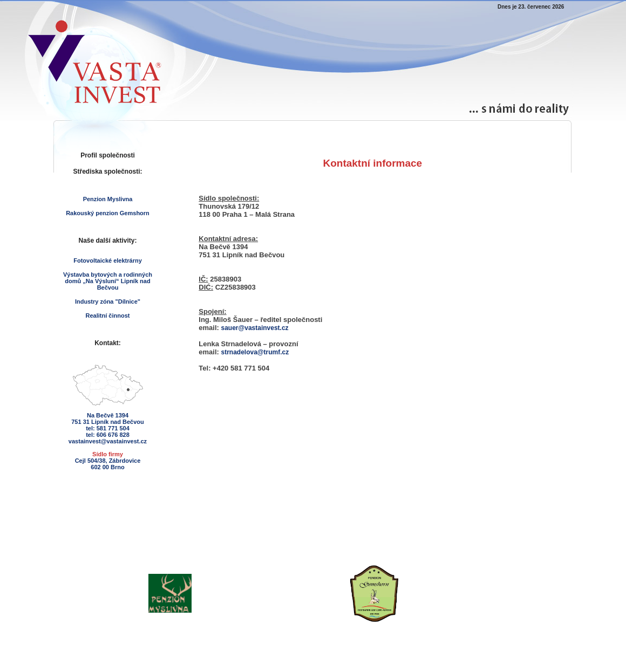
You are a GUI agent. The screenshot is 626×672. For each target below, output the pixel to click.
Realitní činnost (108, 316)
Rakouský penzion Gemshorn (108, 213)
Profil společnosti (108, 155)
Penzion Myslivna (108, 199)
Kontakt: (108, 343)
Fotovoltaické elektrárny (108, 260)
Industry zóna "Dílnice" (108, 301)
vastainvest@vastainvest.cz (108, 441)
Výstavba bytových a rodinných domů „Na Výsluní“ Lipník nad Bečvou (108, 281)
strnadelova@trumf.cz (255, 352)
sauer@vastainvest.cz (255, 328)
